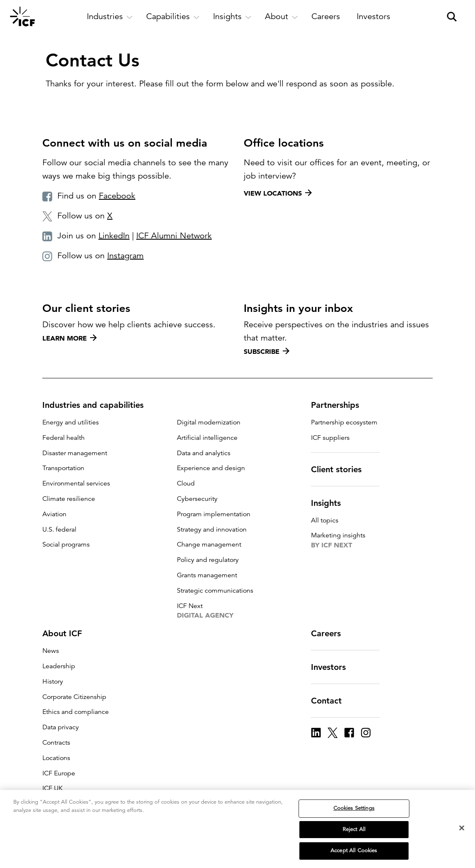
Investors (333, 667)
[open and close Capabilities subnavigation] (173, 17)
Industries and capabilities (98, 405)
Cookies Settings (354, 808)
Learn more (70, 338)
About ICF (67, 633)
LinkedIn (114, 236)
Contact (331, 701)
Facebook (117, 196)
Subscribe (267, 351)
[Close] (462, 828)
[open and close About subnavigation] (282, 17)
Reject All (354, 829)
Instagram (125, 256)
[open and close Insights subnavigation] (232, 17)
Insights (331, 503)
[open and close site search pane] (452, 17)
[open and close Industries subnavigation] (110, 17)
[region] (237, 829)
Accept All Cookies (354, 851)
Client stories (341, 469)
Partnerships (340, 405)
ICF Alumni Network (174, 236)
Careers (331, 633)
